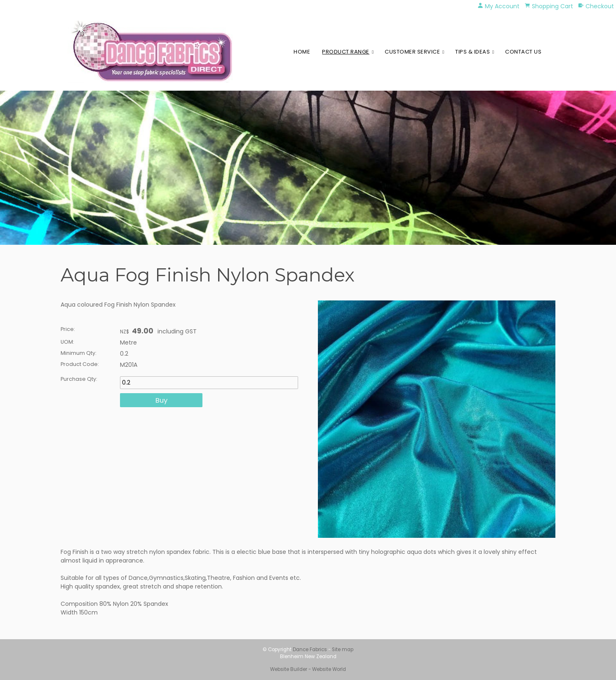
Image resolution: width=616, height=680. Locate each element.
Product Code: (80, 364)
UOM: (67, 342)
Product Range (346, 52)
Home (302, 52)
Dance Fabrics (310, 650)
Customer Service (412, 52)
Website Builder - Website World (308, 669)
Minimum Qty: (79, 353)
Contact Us (523, 52)
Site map (343, 650)
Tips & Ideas (473, 52)
